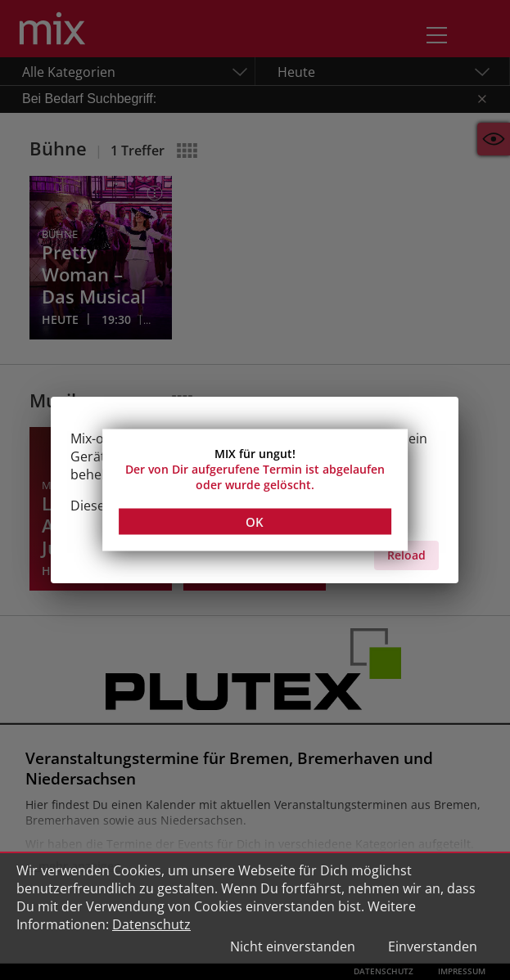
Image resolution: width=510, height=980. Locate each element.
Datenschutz (151, 924)
